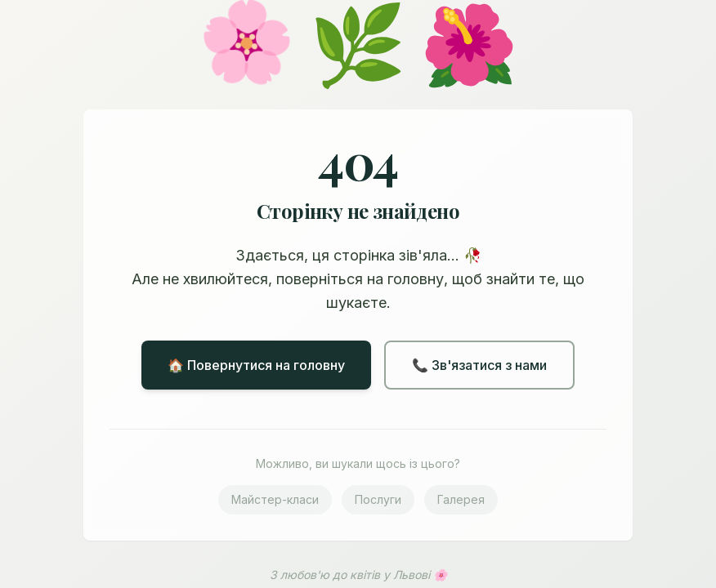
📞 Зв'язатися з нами (479, 365)
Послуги (378, 499)
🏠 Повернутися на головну (256, 365)
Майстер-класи (275, 499)
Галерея (461, 499)
